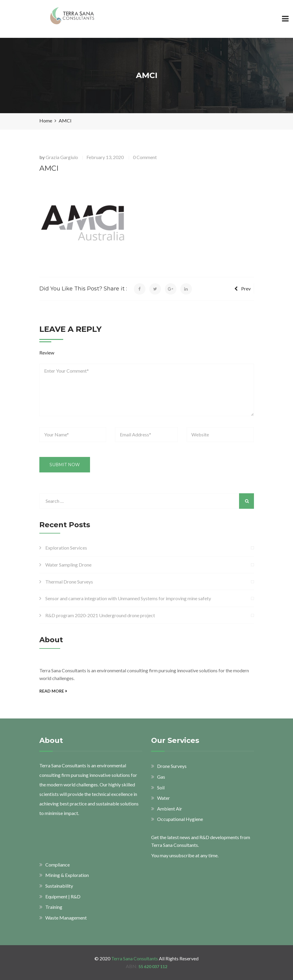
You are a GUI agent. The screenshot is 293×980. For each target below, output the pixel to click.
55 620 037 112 (153, 966)
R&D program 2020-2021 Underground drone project (100, 615)
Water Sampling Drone (68, 565)
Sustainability (59, 886)
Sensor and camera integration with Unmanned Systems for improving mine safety (128, 598)
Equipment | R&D (63, 896)
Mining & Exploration (67, 875)
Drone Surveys (172, 766)
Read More (53, 691)
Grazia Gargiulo (62, 157)
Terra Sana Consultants (135, 958)
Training (54, 907)
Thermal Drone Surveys (69, 582)
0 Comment (145, 157)
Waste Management (66, 918)
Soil (161, 787)
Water (163, 798)
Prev (242, 288)
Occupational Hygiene (180, 819)
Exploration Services (66, 548)
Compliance (58, 865)
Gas (161, 777)
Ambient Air (170, 809)
